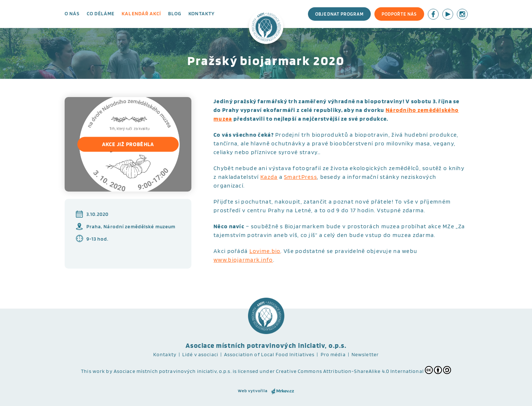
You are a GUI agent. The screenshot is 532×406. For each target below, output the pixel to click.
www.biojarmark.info (243, 260)
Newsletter (365, 354)
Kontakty (202, 13)
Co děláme (101, 13)
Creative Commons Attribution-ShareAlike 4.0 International (364, 370)
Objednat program (339, 14)
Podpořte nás (399, 14)
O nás (72, 13)
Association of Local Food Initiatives (269, 354)
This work (93, 371)
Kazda (269, 177)
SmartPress (300, 177)
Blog (175, 13)
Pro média (333, 354)
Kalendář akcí (141, 13)
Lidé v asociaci (200, 354)
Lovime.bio (265, 251)
